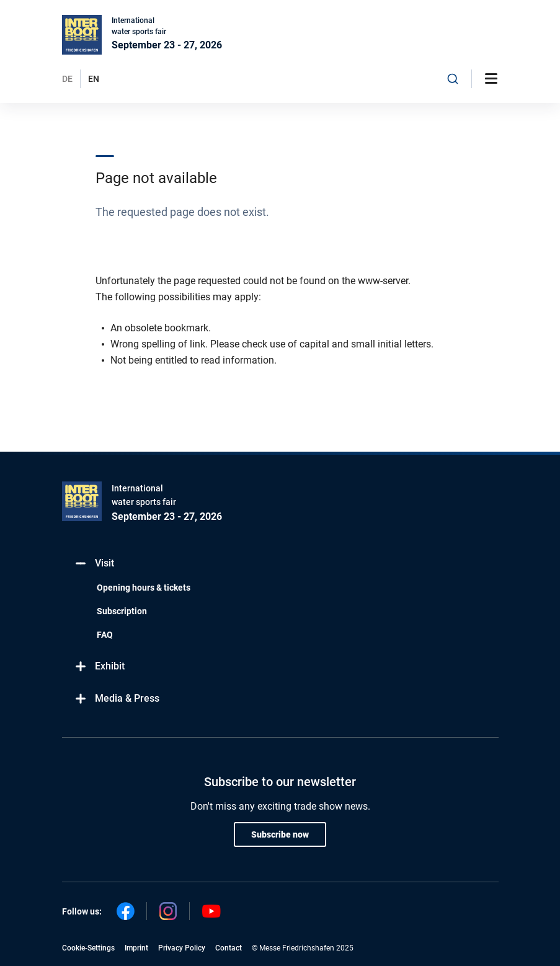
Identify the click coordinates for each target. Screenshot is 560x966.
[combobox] (453, 79)
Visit (94, 564)
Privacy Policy (182, 948)
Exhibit (100, 667)
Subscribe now (280, 834)
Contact (229, 948)
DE (67, 79)
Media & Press (117, 699)
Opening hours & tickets (144, 588)
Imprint (136, 948)
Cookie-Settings (88, 948)
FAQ (105, 635)
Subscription (122, 611)
